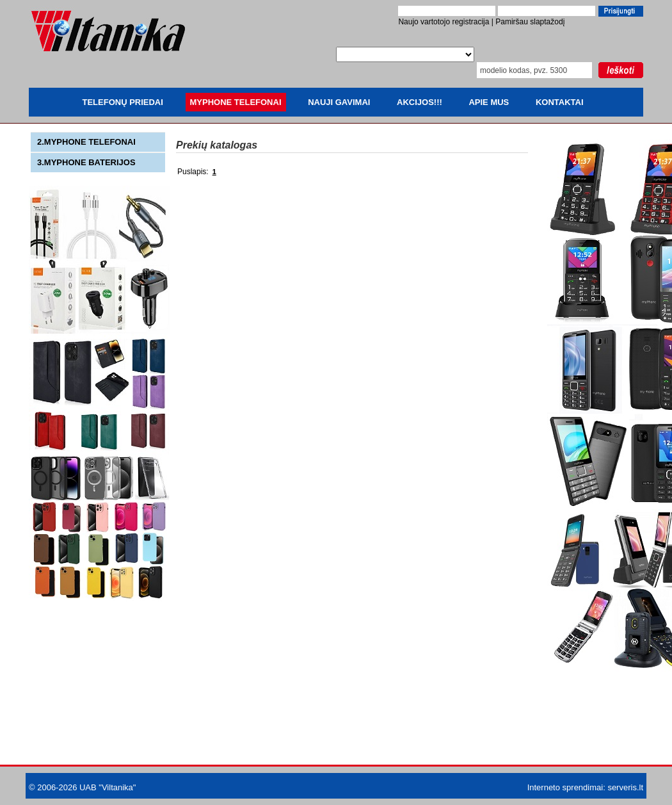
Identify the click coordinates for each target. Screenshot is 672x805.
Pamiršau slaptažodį (530, 22)
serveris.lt (625, 787)
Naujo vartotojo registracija (444, 22)
